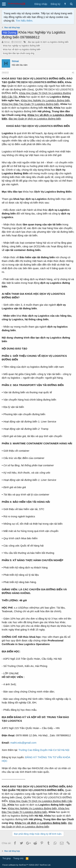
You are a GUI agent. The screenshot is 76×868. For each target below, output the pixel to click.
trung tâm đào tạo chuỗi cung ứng (19, 53)
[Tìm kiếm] (71, 4)
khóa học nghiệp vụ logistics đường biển (22, 46)
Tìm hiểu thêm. (24, 21)
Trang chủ (18, 858)
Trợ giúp (7, 858)
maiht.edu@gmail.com (23, 743)
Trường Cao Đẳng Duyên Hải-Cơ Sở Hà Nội (44, 750)
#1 (73, 73)
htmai (7, 42)
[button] (4, 4)
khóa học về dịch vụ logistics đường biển (22, 50)
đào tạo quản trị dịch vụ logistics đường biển (48, 42)
